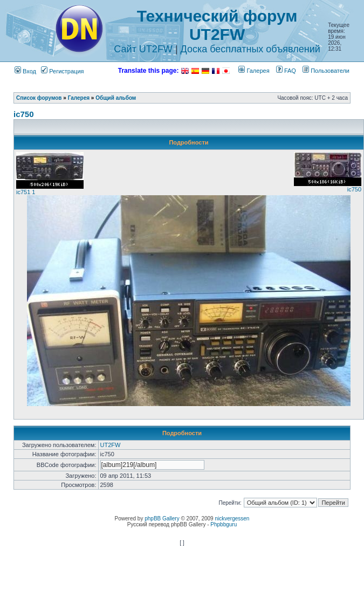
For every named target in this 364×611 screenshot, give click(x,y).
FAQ (286, 71)
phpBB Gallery (162, 519)
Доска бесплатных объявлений (250, 49)
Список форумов (39, 98)
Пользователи (326, 71)
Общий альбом (116, 98)
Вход (25, 71)
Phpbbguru (224, 524)
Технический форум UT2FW (217, 25)
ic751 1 (26, 192)
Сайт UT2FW (143, 49)
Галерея (254, 71)
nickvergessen (232, 519)
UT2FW (111, 445)
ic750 (24, 114)
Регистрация (62, 71)
